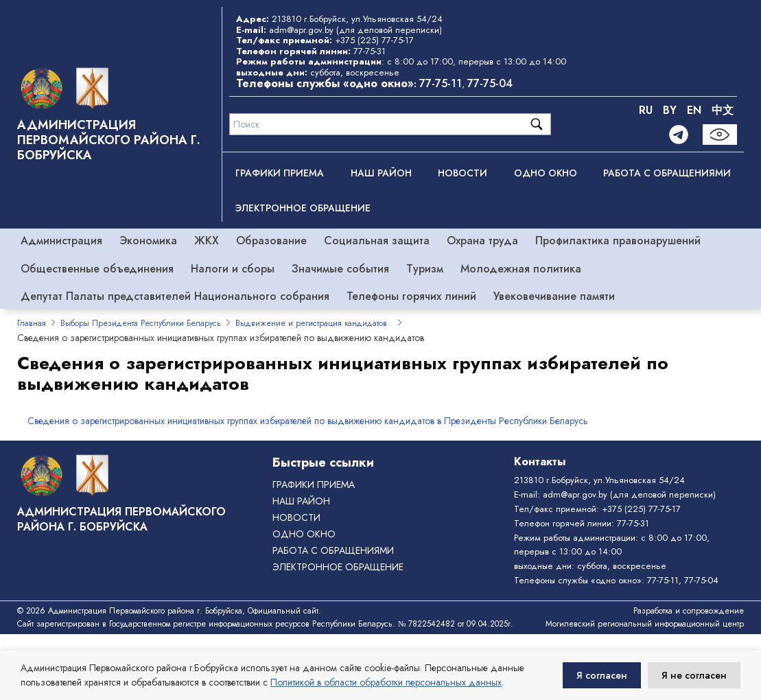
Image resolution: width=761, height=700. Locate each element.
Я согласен (602, 675)
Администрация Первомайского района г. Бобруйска (109, 140)
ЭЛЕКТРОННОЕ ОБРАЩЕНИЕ (303, 208)
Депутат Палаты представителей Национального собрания (175, 296)
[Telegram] (679, 135)
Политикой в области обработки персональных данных (386, 682)
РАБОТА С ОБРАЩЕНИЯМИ (667, 173)
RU (646, 110)
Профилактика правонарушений (618, 241)
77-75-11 (441, 83)
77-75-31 (370, 51)
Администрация (61, 241)
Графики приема (280, 173)
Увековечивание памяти (554, 296)
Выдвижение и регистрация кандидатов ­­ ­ (314, 323)
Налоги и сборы (233, 269)
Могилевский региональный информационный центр (645, 624)
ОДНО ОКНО (546, 173)
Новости (463, 173)
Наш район (381, 173)
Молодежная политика (521, 269)
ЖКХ (207, 241)
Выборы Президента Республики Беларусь (141, 323)
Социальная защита (377, 241)
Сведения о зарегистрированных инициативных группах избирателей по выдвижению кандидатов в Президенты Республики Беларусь (308, 421)
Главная (32, 323)
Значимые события (340, 269)
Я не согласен (694, 675)
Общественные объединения (97, 269)
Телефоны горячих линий (411, 296)
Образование (271, 241)
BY (670, 110)
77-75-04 (490, 83)
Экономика (148, 241)
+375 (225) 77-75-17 (374, 40)
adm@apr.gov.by (301, 30)
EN (694, 110)
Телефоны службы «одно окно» (578, 580)
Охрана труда (482, 241)
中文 (723, 110)
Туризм (425, 269)
